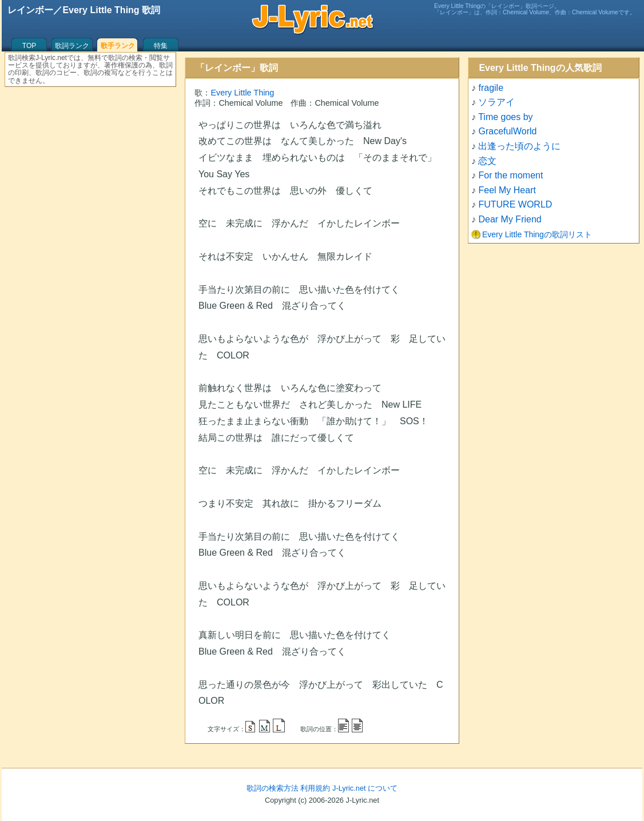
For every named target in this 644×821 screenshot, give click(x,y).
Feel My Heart (507, 190)
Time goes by (505, 117)
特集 (161, 46)
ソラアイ (496, 102)
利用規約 (315, 788)
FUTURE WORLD (515, 204)
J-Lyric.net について (365, 788)
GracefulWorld (507, 131)
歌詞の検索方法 (273, 788)
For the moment (510, 175)
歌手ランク (118, 46)
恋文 (487, 161)
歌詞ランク (72, 46)
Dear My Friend (510, 219)
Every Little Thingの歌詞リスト (537, 234)
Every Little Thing (242, 93)
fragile (491, 88)
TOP (29, 46)
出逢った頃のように (519, 146)
